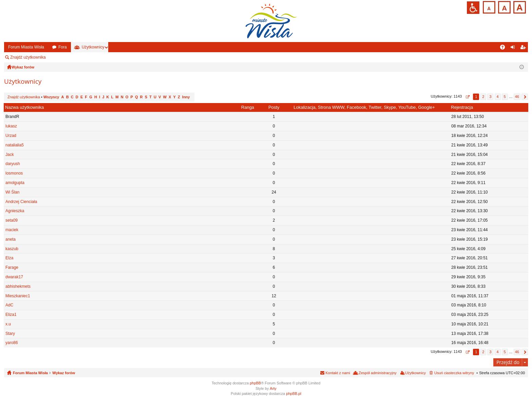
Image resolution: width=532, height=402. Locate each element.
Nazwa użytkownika (24, 107)
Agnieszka (15, 211)
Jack (10, 155)
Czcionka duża (519, 7)
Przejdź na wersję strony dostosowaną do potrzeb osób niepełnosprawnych (473, 8)
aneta (11, 239)
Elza (9, 258)
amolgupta (15, 183)
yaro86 (12, 343)
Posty (274, 107)
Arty (273, 388)
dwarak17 (14, 277)
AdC (9, 305)
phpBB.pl (294, 394)
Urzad (11, 136)
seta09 (12, 220)
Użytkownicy (93, 47)
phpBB (255, 383)
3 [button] (490, 97)
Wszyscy (51, 97)
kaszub (12, 249)
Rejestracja (462, 107)
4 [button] (497, 97)
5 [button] (505, 97)
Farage (12, 267)
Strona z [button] (467, 97)
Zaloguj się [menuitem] (514, 48)
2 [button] (483, 97)
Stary (10, 334)
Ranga (248, 107)
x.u (8, 324)
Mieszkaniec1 (18, 296)
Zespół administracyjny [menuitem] (76, 57)
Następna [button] (525, 97)
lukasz (11, 126)
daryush (13, 164)
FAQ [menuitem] (505, 48)
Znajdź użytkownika (28, 57)
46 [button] (517, 97)
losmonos (14, 173)
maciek (12, 230)
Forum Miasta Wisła (26, 47)
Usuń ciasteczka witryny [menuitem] (454, 373)
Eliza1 (11, 315)
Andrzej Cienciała (21, 202)
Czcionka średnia (504, 7)
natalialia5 (15, 145)
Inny (186, 97)
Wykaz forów (64, 373)
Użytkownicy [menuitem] (415, 373)
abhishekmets (18, 286)
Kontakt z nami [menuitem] (338, 373)
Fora (63, 47)
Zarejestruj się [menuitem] (524, 48)
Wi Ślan (12, 192)
